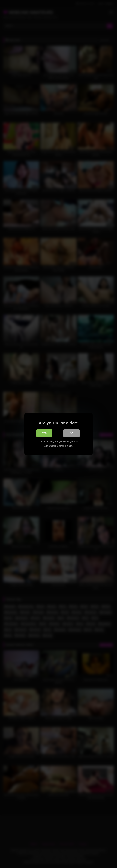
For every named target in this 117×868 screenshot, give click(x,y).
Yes (44, 433)
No (71, 433)
